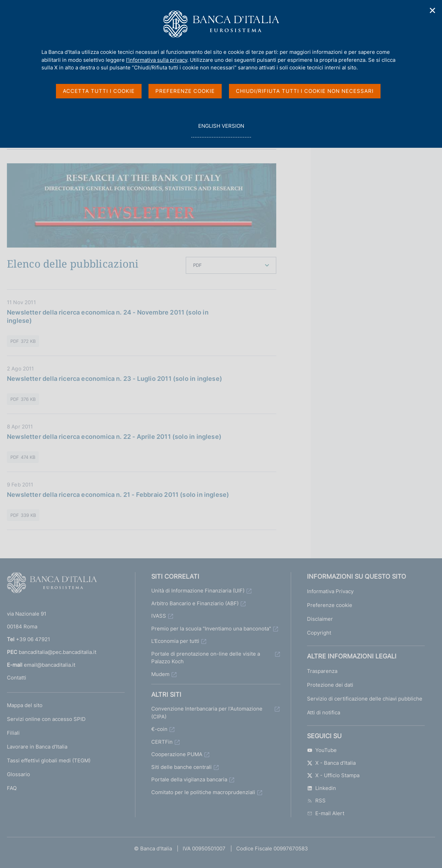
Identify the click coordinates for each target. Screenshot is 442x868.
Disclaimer (320, 619)
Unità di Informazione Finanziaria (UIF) (198, 591)
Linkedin (321, 788)
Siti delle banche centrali (181, 767)
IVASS (159, 616)
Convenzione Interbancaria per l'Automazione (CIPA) (207, 713)
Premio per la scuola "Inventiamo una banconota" (211, 629)
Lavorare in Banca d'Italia (37, 747)
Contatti (17, 678)
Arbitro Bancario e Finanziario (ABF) (195, 603)
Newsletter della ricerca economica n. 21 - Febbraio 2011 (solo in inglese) (118, 495)
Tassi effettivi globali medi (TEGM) (49, 760)
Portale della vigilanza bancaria (189, 779)
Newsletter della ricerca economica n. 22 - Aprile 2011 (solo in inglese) (114, 437)
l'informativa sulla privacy (157, 60)
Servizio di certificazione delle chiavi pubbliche (365, 699)
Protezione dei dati (330, 685)
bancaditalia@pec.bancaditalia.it (57, 652)
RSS (316, 801)
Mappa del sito (25, 705)
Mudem (160, 674)
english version (221, 130)
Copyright (319, 633)
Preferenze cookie (330, 605)
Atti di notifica (324, 712)
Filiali (13, 733)
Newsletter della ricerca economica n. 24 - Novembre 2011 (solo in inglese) (108, 316)
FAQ (12, 788)
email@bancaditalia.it (50, 665)
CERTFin (162, 742)
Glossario (18, 774)
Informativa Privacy (330, 591)
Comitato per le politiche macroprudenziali (203, 792)
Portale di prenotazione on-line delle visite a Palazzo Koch (206, 658)
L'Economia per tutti (175, 641)
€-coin (159, 729)
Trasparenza (322, 671)
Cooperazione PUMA (177, 754)
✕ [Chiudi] (433, 11)
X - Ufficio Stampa (333, 775)
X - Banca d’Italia (331, 763)
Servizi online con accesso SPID (46, 719)
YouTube (322, 750)
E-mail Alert (326, 813)
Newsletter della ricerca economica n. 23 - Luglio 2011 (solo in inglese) (114, 379)
